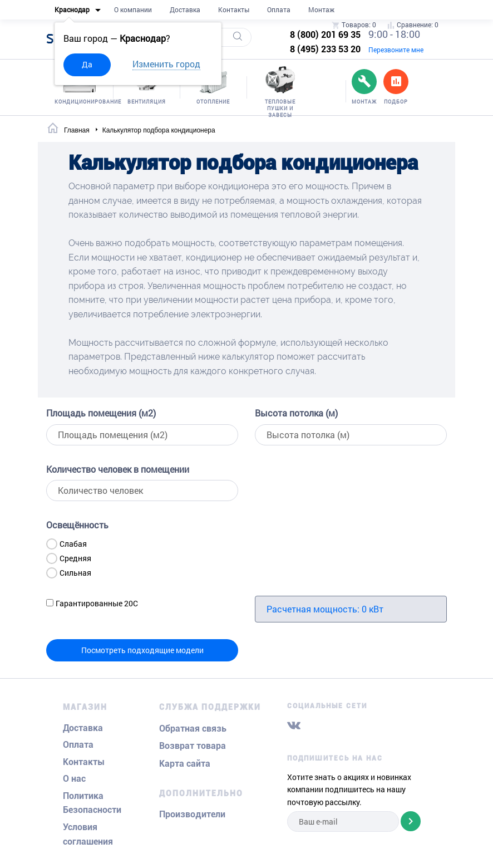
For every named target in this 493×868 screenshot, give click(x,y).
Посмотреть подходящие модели (142, 650)
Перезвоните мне (396, 50)
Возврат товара (193, 746)
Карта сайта (185, 764)
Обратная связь (193, 729)
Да (87, 64)
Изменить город (166, 64)
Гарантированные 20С (97, 603)
